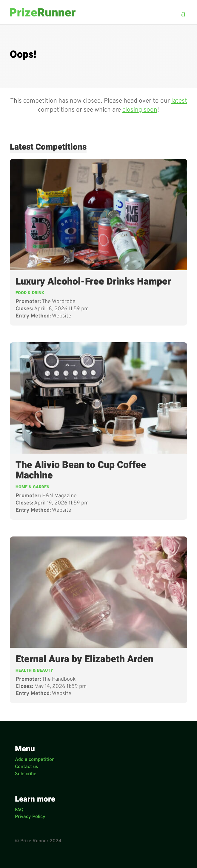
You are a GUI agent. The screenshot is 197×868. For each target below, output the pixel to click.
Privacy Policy (30, 817)
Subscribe (26, 774)
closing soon (140, 110)
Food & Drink (30, 293)
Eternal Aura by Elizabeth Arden (84, 659)
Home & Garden (33, 487)
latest (179, 101)
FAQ (19, 810)
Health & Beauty (34, 670)
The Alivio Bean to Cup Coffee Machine (81, 470)
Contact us (27, 767)
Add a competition (35, 760)
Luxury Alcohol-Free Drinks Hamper (93, 281)
